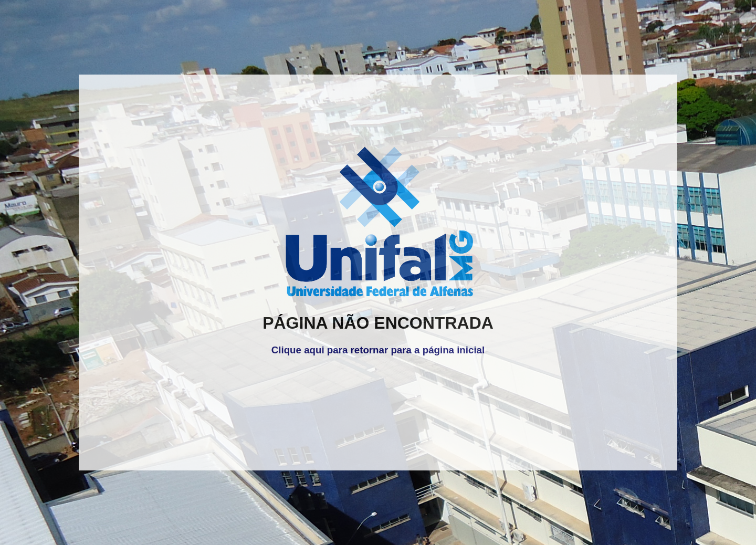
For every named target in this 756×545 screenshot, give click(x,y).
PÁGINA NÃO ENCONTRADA (378, 323)
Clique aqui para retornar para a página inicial (378, 350)
